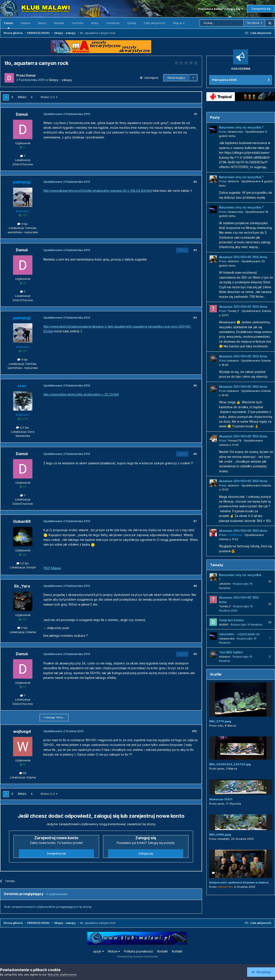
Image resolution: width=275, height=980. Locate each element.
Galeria (25, 23)
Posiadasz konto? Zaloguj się (221, 9)
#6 (195, 454)
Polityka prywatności (139, 951)
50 (23, 773)
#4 (195, 317)
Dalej (22, 97)
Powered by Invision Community (137, 956)
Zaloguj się (146, 853)
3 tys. (23, 224)
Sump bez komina (231, 620)
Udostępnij (149, 78)
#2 (195, 182)
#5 (195, 385)
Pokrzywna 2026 (224, 80)
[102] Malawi (52, 568)
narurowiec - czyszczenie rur (239, 634)
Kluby (95, 23)
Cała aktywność (154, 23)
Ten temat (253, 23)
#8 (195, 586)
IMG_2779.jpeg (220, 721)
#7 (195, 521)
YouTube (78, 23)
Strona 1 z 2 (49, 97)
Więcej (179, 23)
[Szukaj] (222, 23)
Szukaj (132, 23)
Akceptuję (261, 972)
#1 (196, 114)
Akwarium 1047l (221, 799)
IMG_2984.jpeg (220, 834)
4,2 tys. (23, 427)
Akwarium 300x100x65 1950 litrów (243, 257)
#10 (195, 731)
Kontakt (59, 23)
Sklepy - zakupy (60, 80)
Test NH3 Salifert (231, 652)
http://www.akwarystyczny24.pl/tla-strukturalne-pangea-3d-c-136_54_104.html (98, 191)
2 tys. (23, 628)
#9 (195, 654)
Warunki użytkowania (62, 974)
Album (42, 23)
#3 (195, 250)
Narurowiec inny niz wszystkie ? (241, 127)
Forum (8, 25)
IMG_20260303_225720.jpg (230, 764)
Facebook (113, 23)
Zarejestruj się (261, 9)
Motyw (114, 951)
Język (98, 951)
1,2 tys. (23, 563)
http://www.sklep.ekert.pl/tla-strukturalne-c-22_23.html (81, 394)
